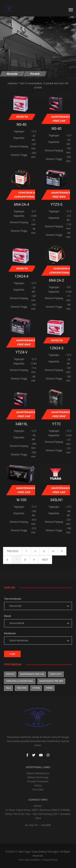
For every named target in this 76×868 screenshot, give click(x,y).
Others (36, 688)
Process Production (38, 782)
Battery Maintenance (38, 773)
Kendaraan (10, 633)
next (45, 560)
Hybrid (49, 688)
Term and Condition (29, 860)
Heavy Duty (56, 674)
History (38, 786)
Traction (22, 688)
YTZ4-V (22, 352)
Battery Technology (38, 777)
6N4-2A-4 (22, 204)
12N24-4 (21, 276)
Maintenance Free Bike (51, 681)
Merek (7, 616)
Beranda (12, 74)
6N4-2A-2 (56, 280)
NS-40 (22, 124)
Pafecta (10, 674)
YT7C (57, 424)
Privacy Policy (50, 860)
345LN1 (56, 500)
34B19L (22, 424)
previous (13, 551)
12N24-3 (57, 348)
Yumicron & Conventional (20, 681)
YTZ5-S (57, 204)
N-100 (21, 500)
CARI (12, 654)
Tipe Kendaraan (13, 599)
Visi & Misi (38, 790)
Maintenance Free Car (32, 674)
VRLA (8, 688)
